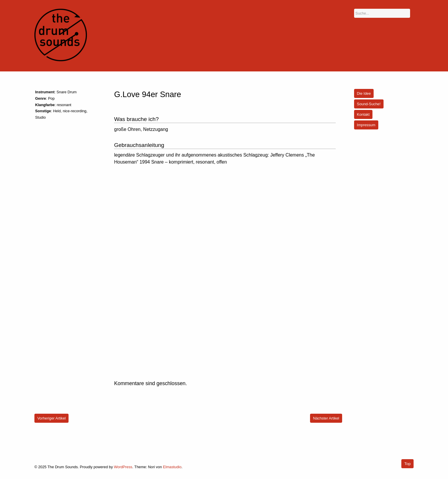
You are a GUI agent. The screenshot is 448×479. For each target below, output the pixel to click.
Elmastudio (172, 467)
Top (407, 464)
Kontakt (363, 114)
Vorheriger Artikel (51, 418)
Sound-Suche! (369, 104)
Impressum (366, 125)
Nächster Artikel (326, 418)
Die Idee (364, 93)
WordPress (123, 467)
